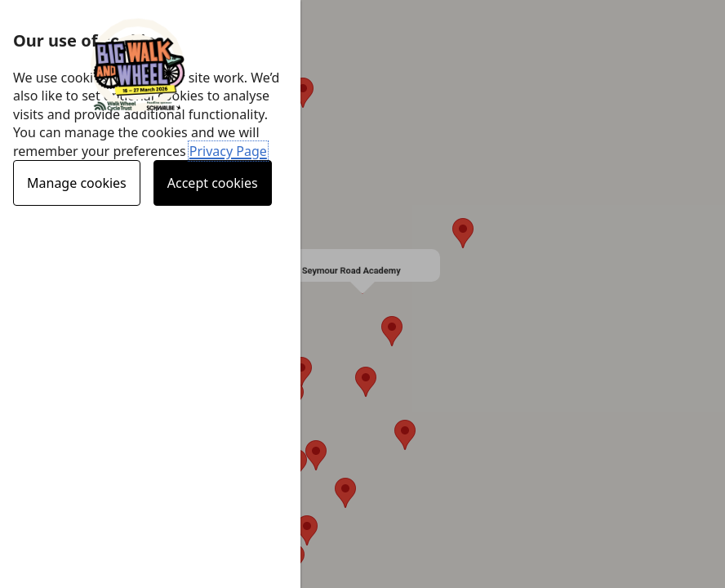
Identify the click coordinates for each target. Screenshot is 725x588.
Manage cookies (77, 183)
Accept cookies (213, 183)
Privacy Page (228, 151)
